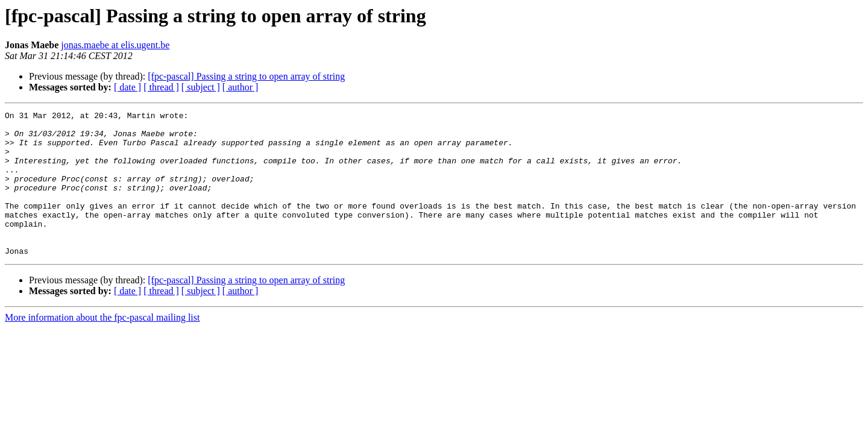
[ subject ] (201, 87)
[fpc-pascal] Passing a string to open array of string (246, 76)
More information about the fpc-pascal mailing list (102, 346)
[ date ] (127, 87)
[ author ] (241, 87)
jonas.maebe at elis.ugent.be (115, 45)
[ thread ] (161, 87)
